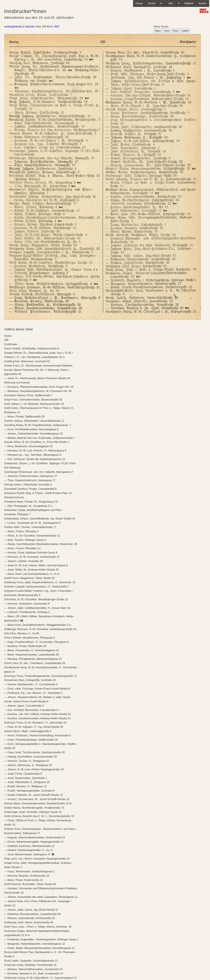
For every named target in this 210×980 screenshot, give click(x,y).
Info (173, 3)
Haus (167, 31)
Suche (155, 3)
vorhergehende (13, 27)
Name (158, 31)
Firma (176, 31)
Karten (203, 3)
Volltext (185, 31)
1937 (57, 27)
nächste (30, 27)
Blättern (189, 3)
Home (139, 3)
